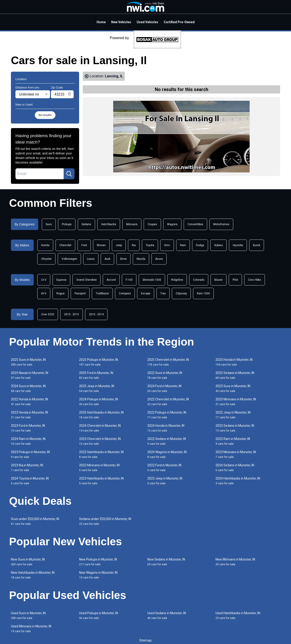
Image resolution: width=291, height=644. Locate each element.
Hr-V (44, 293)
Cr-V (44, 280)
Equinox (61, 280)
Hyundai (238, 245)
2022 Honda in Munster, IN (29, 402)
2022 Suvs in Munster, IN (165, 375)
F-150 (129, 280)
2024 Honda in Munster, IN (166, 428)
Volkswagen (69, 259)
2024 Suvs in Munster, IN (28, 388)
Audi (107, 259)
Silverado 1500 (152, 280)
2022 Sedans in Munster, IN (167, 441)
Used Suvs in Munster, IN (28, 615)
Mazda (141, 259)
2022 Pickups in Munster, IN (167, 415)
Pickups (67, 224)
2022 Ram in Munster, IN (233, 441)
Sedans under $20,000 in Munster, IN (105, 521)
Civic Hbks (255, 280)
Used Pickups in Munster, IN (99, 615)
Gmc (167, 245)
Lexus (91, 259)
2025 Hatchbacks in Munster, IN (101, 415)
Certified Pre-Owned (179, 22)
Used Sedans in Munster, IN (167, 615)
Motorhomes (221, 224)
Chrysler (46, 259)
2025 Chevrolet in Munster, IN (168, 362)
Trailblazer (102, 293)
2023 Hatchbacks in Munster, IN (101, 481)
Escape (146, 293)
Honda (45, 245)
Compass (125, 293)
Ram (183, 245)
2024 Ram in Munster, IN (28, 441)
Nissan (101, 245)
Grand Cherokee (87, 280)
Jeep (119, 245)
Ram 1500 (203, 293)
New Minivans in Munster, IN (235, 562)
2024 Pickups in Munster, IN (99, 402)
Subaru (218, 245)
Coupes (152, 224)
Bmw (123, 259)
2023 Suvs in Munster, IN (233, 388)
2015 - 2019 (71, 314)
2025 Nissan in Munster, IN (30, 375)
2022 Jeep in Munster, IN (233, 415)
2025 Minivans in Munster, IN (236, 402)
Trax (163, 293)
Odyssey (181, 293)
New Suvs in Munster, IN (28, 562)
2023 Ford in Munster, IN (28, 428)
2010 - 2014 (96, 314)
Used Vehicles (147, 22)
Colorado (199, 280)
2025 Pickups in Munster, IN (99, 362)
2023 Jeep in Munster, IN (165, 481)
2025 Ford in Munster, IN (96, 375)
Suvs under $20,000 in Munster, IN (35, 521)
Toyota (150, 245)
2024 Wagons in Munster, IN (167, 454)
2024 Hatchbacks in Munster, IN (238, 481)
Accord (111, 280)
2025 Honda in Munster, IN (234, 362)
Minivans (132, 224)
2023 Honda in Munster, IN (29, 415)
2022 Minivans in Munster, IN (99, 468)
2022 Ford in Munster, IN (164, 468)
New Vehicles (121, 22)
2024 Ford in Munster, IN (164, 388)
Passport (80, 293)
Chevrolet (65, 245)
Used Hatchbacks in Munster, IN (238, 615)
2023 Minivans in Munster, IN (236, 454)
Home (101, 22)
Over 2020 (48, 314)
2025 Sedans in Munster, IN (235, 375)
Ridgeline (177, 280)
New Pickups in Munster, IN (98, 562)
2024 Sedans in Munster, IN (235, 468)
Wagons (172, 224)
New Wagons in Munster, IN (98, 575)
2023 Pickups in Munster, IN (30, 454)
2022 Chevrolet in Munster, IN (168, 402)
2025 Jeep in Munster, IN (97, 388)
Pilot (235, 280)
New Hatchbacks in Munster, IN (33, 575)
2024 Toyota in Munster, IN (30, 481)
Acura (159, 259)
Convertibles (195, 224)
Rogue (60, 293)
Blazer (218, 280)
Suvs (49, 224)
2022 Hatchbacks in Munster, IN (101, 454)
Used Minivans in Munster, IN (31, 629)
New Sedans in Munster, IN (166, 562)
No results (45, 115)
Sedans (86, 224)
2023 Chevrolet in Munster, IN (100, 441)
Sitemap (145, 640)
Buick (257, 245)
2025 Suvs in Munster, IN (28, 362)
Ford (84, 245)
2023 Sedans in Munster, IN (235, 428)
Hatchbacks (109, 224)
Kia (134, 245)
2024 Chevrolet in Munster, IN (100, 428)
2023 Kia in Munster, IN (27, 468)
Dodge (200, 245)
